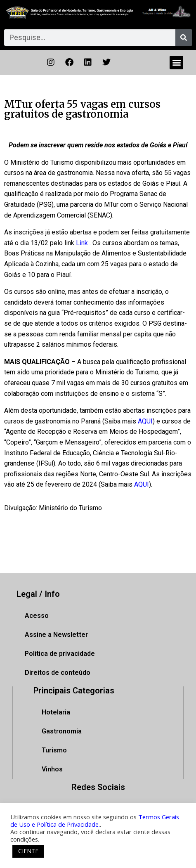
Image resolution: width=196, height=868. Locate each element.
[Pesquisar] (184, 38)
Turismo (54, 750)
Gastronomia (62, 731)
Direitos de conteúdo (58, 673)
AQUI (145, 421)
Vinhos (52, 769)
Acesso (37, 616)
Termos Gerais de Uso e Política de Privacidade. (95, 821)
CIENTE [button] (28, 851)
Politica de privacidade (60, 654)
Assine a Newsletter (56, 635)
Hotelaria (56, 712)
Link (82, 243)
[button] (176, 63)
